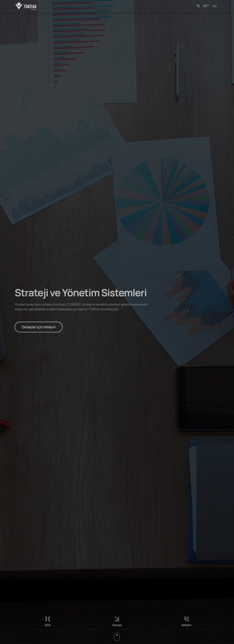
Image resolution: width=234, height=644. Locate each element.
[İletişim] (187, 619)
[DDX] (48, 619)
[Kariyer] (117, 619)
